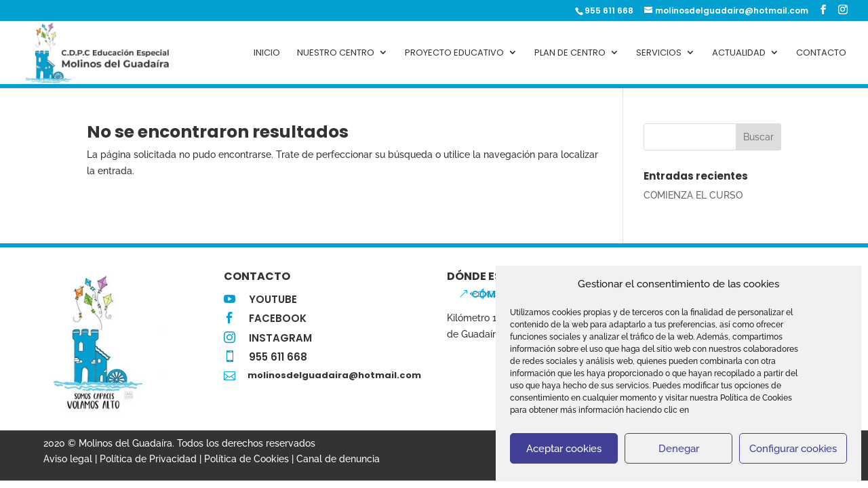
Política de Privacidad (148, 459)
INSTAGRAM (280, 338)
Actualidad (739, 53)
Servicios (659, 53)
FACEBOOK (278, 318)
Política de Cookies (246, 459)
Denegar (679, 449)
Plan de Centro (570, 53)
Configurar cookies (793, 449)
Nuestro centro (336, 53)
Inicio (267, 53)
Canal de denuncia (338, 459)
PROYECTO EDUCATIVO (454, 53)
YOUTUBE (273, 299)
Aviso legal (68, 459)
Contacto (821, 53)
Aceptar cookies (564, 449)
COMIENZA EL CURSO (693, 195)
